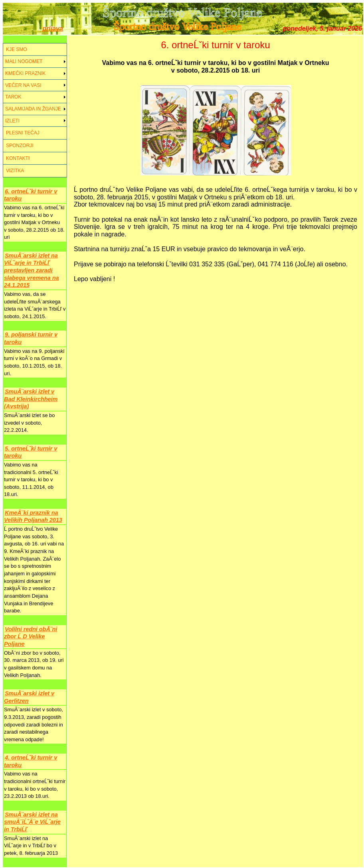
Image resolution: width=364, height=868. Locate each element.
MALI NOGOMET (24, 61)
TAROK (13, 97)
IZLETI (12, 121)
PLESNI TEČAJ (23, 133)
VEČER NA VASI (23, 85)
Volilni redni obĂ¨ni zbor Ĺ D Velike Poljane (31, 637)
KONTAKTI (18, 158)
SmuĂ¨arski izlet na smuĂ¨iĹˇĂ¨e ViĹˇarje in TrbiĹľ (32, 822)
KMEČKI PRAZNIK (25, 73)
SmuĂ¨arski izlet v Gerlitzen (29, 697)
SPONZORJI (20, 146)
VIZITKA (15, 171)
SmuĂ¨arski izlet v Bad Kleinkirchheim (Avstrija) (31, 399)
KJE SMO (17, 49)
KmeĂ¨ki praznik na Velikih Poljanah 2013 (33, 517)
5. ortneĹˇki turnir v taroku (31, 452)
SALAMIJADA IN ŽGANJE (33, 109)
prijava (53, 29)
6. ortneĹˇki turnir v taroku (31, 195)
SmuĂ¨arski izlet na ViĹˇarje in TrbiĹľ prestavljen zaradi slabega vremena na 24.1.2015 (32, 271)
